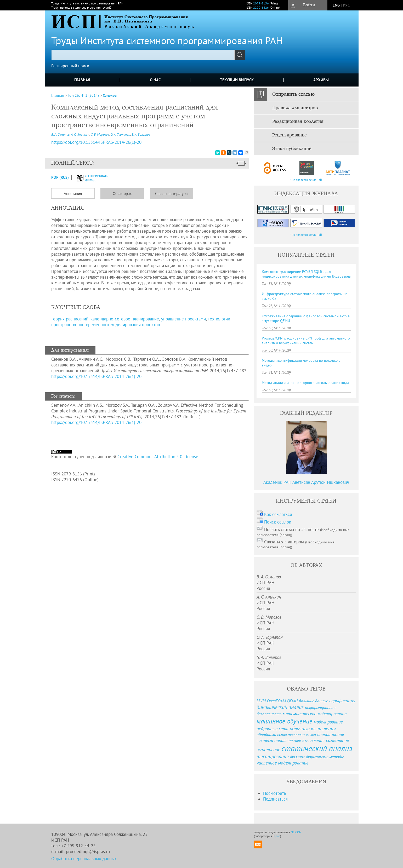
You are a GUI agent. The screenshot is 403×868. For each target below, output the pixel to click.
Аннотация (73, 194)
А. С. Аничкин (80, 134)
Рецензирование (290, 135)
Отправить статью (293, 94)
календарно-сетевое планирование (125, 319)
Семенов (110, 95)
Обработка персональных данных (84, 859)
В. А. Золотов (141, 134)
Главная (82, 80)
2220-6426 (261, 7)
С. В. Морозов (100, 134)
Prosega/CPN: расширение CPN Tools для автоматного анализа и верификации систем (306, 341)
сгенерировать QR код (89, 178)
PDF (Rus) (60, 177)
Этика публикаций (292, 149)
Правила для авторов (295, 108)
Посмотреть (275, 793)
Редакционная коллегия (298, 122)
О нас (155, 80)
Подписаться (275, 799)
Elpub (276, 836)
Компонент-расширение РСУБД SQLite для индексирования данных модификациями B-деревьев (306, 274)
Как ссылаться (278, 514)
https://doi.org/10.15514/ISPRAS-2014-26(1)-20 (96, 376)
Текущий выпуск (237, 80)
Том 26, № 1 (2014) (83, 95)
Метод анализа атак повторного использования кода (305, 383)
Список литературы (172, 194)
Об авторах (122, 194)
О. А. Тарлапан (120, 134)
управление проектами (183, 319)
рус (346, 5)
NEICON (296, 832)
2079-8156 (261, 3)
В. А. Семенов (60, 134)
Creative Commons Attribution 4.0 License (158, 457)
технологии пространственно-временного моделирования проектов (141, 322)
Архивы (321, 80)
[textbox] (143, 55)
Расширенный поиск (70, 66)
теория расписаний (70, 319)
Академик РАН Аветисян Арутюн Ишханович (306, 482)
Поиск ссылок (278, 522)
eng (336, 5)
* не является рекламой (306, 180)
